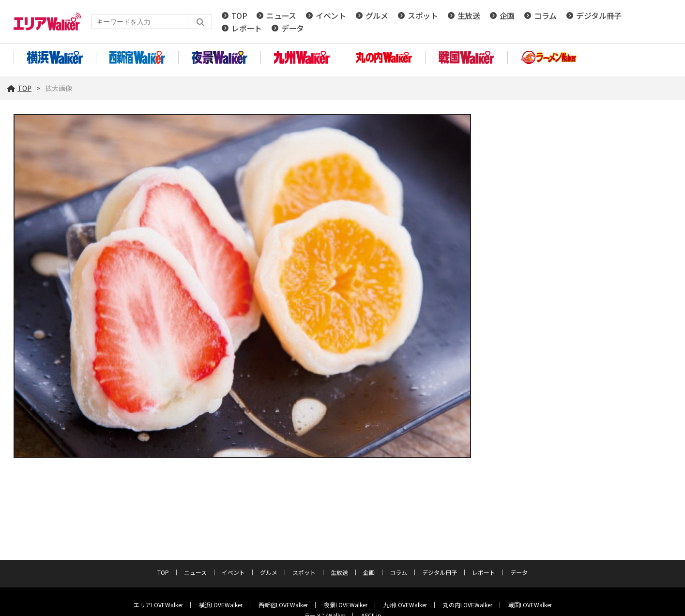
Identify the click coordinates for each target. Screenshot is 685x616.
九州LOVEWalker (405, 605)
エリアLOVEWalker (158, 605)
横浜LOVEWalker (221, 605)
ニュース (281, 15)
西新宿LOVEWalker (283, 605)
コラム (545, 15)
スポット (423, 15)
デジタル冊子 (599, 15)
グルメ (377, 15)
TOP (239, 15)
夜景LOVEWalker (346, 605)
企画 (507, 15)
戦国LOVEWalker (530, 605)
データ (293, 28)
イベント (331, 15)
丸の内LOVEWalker (468, 605)
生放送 (469, 15)
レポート (247, 28)
